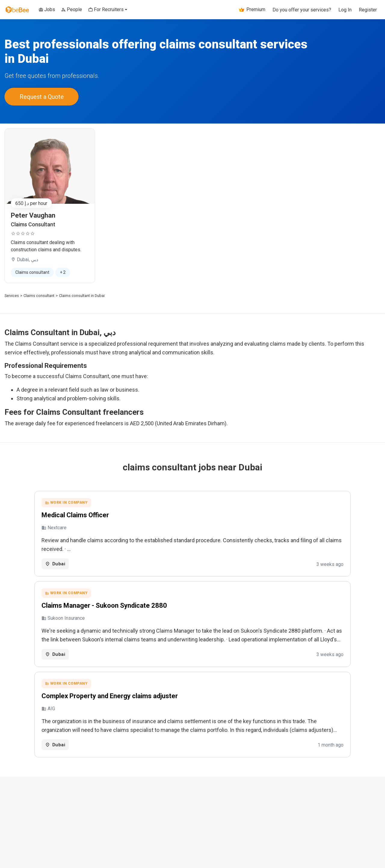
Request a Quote (42, 96)
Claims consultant (39, 294)
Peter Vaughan (33, 214)
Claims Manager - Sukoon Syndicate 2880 (135, 607)
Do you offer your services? (302, 10)
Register (368, 10)
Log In (345, 10)
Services (12, 294)
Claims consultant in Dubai (82, 294)
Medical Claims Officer (106, 514)
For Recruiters (106, 9)
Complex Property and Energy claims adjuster (140, 699)
